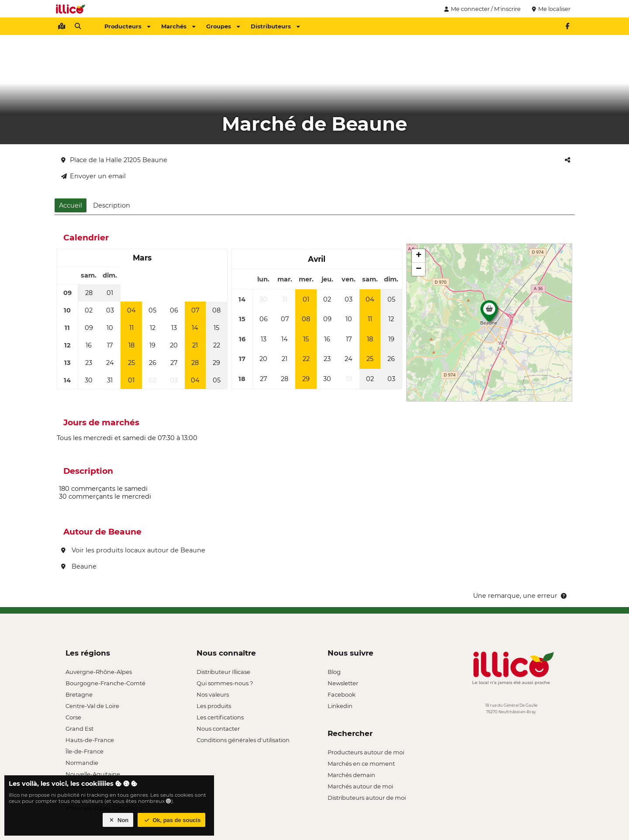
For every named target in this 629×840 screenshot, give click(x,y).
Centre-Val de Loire (92, 706)
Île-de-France (85, 751)
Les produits (214, 706)
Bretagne (79, 694)
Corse (73, 717)
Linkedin (340, 706)
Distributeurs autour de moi (367, 798)
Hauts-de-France (90, 740)
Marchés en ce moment (361, 764)
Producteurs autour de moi (366, 752)
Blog (334, 672)
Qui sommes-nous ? (225, 683)
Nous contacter (218, 729)
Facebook (342, 694)
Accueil (71, 205)
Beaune (79, 566)
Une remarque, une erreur (520, 596)
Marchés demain (351, 775)
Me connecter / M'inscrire (481, 9)
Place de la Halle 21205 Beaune (114, 160)
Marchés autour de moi (360, 786)
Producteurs (127, 26)
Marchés (178, 26)
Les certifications (220, 717)
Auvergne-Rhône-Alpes (99, 672)
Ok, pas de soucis (172, 820)
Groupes (223, 26)
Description (112, 205)
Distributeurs (275, 26)
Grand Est (79, 729)
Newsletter (343, 683)
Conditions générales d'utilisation (243, 740)
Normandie (82, 763)
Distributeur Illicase (223, 672)
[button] (489, 313)
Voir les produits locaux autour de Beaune (133, 550)
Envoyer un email (93, 176)
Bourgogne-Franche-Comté (105, 683)
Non (118, 820)
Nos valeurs (213, 694)
